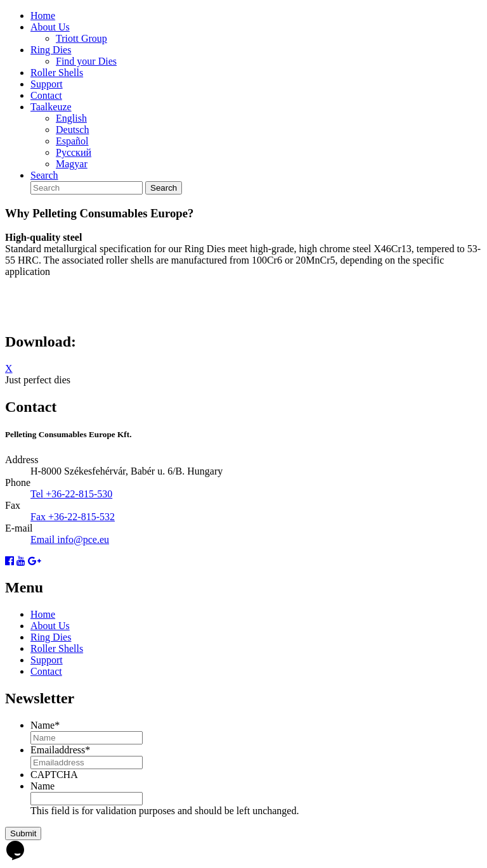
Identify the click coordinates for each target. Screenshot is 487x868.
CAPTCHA (54, 775)
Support (47, 84)
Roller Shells (57, 73)
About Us (50, 27)
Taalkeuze (51, 107)
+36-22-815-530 (79, 494)
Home (43, 16)
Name (45, 725)
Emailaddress (60, 750)
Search (44, 175)
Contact (46, 95)
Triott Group (81, 38)
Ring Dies (51, 50)
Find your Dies (86, 61)
